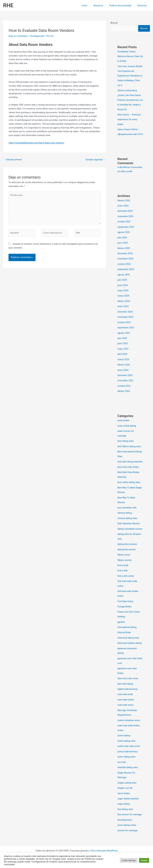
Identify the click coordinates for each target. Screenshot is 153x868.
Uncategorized (38, 36)
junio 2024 (123, 291)
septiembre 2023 (126, 332)
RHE (8, 5)
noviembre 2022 (126, 384)
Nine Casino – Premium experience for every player (130, 118)
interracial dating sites (129, 646)
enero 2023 (123, 374)
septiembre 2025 (126, 233)
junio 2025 (123, 249)
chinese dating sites (128, 524)
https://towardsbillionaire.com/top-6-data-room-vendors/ (38, 143)
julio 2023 (123, 343)
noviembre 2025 (126, 223)
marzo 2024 (124, 301)
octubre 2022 (124, 389)
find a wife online (126, 585)
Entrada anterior (13, 160)
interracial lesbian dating (130, 651)
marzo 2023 (124, 363)
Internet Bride (124, 640)
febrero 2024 (124, 306)
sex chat (122, 767)
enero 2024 (123, 311)
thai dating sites (126, 814)
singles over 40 (125, 793)
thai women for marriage (130, 819)
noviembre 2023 (126, 322)
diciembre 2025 (125, 218)
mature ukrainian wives (129, 726)
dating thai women (127, 559)
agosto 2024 (124, 280)
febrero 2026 (124, 207)
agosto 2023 (124, 337)
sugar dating (124, 808)
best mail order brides (129, 474)
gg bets (121, 630)
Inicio (90, 6)
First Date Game (126, 610)
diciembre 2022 (125, 379)
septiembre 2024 (126, 275)
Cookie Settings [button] (129, 860)
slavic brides (124, 798)
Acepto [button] (144, 860)
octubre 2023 (124, 327)
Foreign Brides (125, 615)
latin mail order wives (128, 686)
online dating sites (127, 747)
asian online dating (127, 429)
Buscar (114, 23)
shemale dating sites (128, 773)
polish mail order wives (129, 752)
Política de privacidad (123, 6)
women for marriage (128, 834)
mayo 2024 (123, 296)
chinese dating (125, 519)
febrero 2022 (124, 394)
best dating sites (126, 444)
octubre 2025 (124, 228)
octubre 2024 (124, 270)
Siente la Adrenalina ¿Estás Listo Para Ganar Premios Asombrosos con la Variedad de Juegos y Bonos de (130, 99)
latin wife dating (126, 691)
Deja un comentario (19, 36)
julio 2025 (123, 244)
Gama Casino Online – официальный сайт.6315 (129, 132)
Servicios (143, 6)
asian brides (124, 423)
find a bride (123, 575)
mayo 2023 (123, 353)
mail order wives (126, 712)
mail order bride (126, 701)
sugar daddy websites (129, 803)
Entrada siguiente (95, 160)
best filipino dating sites (130, 449)
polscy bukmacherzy (128, 757)
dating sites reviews (128, 554)
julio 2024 (123, 285)
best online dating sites (129, 489)
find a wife (123, 580)
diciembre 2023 (125, 317)
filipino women (125, 569)
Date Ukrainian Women (129, 529)
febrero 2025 (124, 254)
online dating (124, 742)
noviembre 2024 (126, 265)
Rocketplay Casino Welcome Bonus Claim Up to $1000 (129, 56)
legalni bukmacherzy (128, 696)
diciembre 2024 (125, 259)
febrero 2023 (124, 368)
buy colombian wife (127, 513)
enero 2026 (123, 213)
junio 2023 (123, 348)
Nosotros (102, 6)
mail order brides (126, 706)
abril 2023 (123, 358)
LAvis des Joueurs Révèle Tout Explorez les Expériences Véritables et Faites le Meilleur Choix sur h (130, 75)
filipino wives (124, 564)
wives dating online (127, 829)
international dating (127, 635)
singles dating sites (127, 788)
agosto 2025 (124, 239)
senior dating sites (127, 762)
